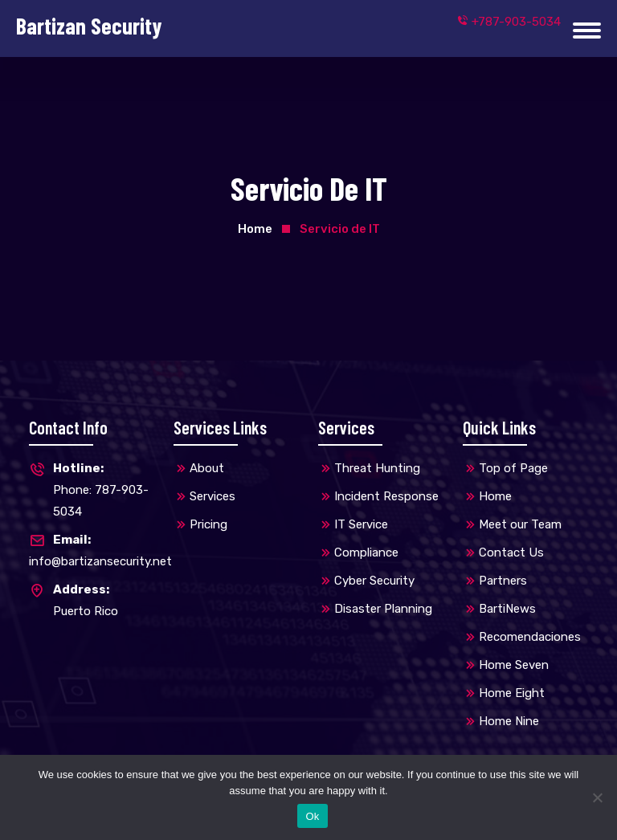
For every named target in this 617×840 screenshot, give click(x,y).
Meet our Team (520, 524)
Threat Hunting (377, 468)
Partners (503, 581)
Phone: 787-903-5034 (92, 488)
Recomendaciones (530, 637)
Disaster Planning (383, 609)
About (207, 468)
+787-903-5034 (509, 22)
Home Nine (509, 721)
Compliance (366, 553)
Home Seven (514, 665)
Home (255, 229)
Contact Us (511, 553)
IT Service (361, 524)
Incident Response (386, 496)
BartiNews (507, 609)
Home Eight (512, 693)
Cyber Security (374, 581)
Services (212, 496)
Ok (312, 816)
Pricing (208, 524)
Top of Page (513, 468)
